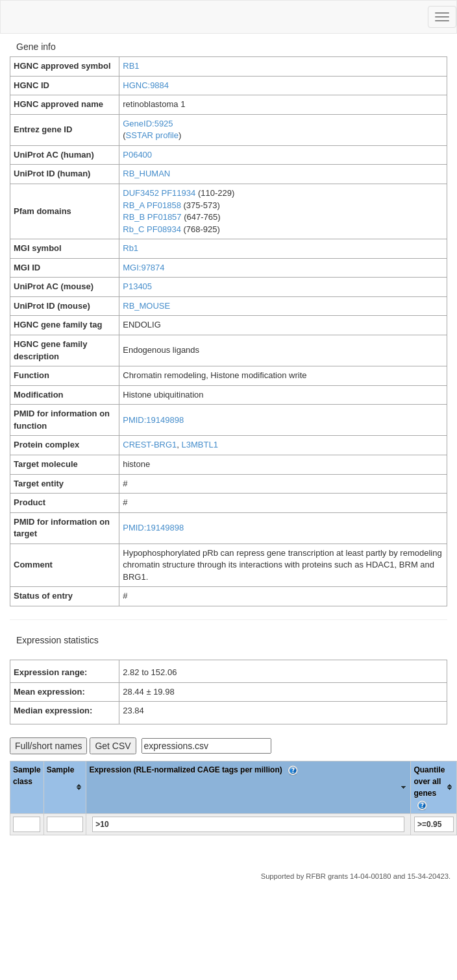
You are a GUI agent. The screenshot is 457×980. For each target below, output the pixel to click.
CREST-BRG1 (150, 445)
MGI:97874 (143, 268)
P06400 (137, 155)
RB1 (131, 66)
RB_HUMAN (146, 173)
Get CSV (113, 746)
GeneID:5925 (148, 124)
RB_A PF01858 (152, 205)
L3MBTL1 (200, 445)
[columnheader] (65, 787)
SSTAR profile (152, 135)
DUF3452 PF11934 (159, 193)
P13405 (137, 286)
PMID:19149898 (153, 420)
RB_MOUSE (146, 306)
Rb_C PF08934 (152, 229)
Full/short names (48, 746)
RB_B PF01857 (152, 217)
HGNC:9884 (146, 85)
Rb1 (130, 248)
